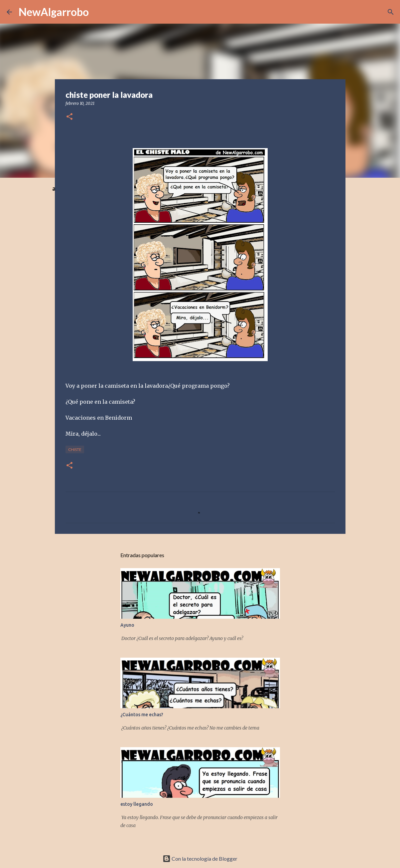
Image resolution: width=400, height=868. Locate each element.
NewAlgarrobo (54, 12)
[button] (69, 117)
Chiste (75, 449)
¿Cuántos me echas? (142, 715)
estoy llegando (137, 804)
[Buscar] (391, 12)
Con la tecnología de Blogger (200, 859)
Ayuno (127, 625)
